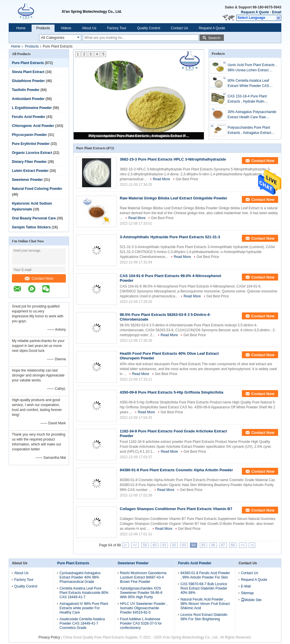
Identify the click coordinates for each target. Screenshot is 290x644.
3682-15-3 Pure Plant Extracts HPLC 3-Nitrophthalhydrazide (173, 159)
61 (164, 545)
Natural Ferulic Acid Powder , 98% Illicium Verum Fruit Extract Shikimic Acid (205, 604)
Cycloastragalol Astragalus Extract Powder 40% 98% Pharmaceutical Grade (80, 577)
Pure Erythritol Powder (31, 144)
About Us (89, 28)
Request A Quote (255, 12)
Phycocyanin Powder (29, 135)
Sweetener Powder (27, 180)
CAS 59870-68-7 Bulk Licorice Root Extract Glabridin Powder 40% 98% (204, 588)
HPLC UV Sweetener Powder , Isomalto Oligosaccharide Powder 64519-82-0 (144, 608)
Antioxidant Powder (28, 99)
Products (43, 28)
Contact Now (39, 278)
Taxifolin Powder (26, 90)
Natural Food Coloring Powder (37, 189)
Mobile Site (251, 600)
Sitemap (247, 593)
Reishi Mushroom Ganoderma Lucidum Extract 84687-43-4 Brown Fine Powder (143, 577)
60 (154, 545)
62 (174, 545)
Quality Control (149, 28)
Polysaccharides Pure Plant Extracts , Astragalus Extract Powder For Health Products (139, 136)
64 (194, 545)
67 (223, 545)
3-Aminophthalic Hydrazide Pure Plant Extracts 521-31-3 (170, 237)
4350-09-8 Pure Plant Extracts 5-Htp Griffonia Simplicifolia (172, 392)
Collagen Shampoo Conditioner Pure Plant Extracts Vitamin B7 (176, 509)
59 (145, 545)
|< (126, 545)
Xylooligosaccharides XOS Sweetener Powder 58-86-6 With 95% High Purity (141, 593)
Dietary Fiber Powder (29, 162)
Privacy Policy (49, 637)
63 (184, 545)
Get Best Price (187, 179)
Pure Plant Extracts (28, 63)
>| (252, 545)
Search (214, 38)
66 (213, 545)
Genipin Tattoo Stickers (31, 227)
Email (277, 12)
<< (135, 545)
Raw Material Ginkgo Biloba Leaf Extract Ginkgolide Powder (174, 198)
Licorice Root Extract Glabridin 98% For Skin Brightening (204, 617)
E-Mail (246, 586)
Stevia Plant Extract (28, 72)
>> (243, 545)
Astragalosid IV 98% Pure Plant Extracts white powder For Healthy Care (84, 608)
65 (203, 545)
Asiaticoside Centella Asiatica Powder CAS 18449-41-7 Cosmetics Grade (82, 623)
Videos (66, 28)
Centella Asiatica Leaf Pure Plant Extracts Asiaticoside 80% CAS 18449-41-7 (84, 593)
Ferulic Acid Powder (29, 117)
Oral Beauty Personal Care (34, 218)
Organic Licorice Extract (32, 153)
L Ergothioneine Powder (32, 108)
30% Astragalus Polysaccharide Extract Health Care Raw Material (252, 115)
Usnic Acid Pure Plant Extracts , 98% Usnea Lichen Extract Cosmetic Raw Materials (252, 68)
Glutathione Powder (28, 81)
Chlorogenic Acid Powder (33, 126)
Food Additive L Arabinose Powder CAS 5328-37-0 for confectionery (141, 623)
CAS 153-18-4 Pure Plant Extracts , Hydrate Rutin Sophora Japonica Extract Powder (248, 99)
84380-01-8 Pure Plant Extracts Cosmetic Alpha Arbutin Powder (176, 470)
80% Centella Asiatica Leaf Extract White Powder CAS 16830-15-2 (248, 83)
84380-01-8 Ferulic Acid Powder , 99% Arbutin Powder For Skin (205, 575)
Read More (161, 179)
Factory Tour (117, 28)
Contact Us (179, 28)
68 (233, 545)
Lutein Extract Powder (30, 171)
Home (21, 28)
